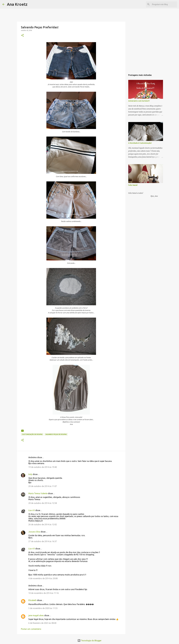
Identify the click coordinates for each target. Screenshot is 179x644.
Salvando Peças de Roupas (56, 434)
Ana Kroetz (17, 4)
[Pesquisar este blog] (164, 4)
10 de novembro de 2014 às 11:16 (44, 593)
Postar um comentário (31, 629)
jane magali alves (36, 615)
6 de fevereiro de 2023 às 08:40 (42, 623)
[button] (22, 35)
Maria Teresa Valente (38, 493)
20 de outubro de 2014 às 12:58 (43, 503)
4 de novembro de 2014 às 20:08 (43, 578)
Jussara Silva (34, 532)
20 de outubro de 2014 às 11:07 (43, 486)
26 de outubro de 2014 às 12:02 (43, 524)
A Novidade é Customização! (140, 143)
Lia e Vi (32, 510)
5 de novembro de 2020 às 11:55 (43, 608)
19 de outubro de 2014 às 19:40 (43, 467)
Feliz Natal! (133, 185)
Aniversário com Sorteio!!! (139, 101)
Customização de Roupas (32, 434)
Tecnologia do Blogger (89, 641)
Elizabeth (33, 600)
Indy (30, 474)
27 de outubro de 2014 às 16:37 (43, 541)
